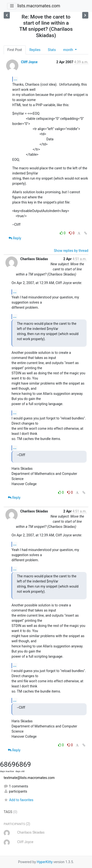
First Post (15, 50)
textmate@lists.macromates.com (29, 778)
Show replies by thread (71, 251)
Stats (52, 50)
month (68, 50)
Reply (15, 238)
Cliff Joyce (29, 62)
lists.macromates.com (39, 6)
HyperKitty (45, 862)
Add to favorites (19, 800)
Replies (35, 50)
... (15, 79)
